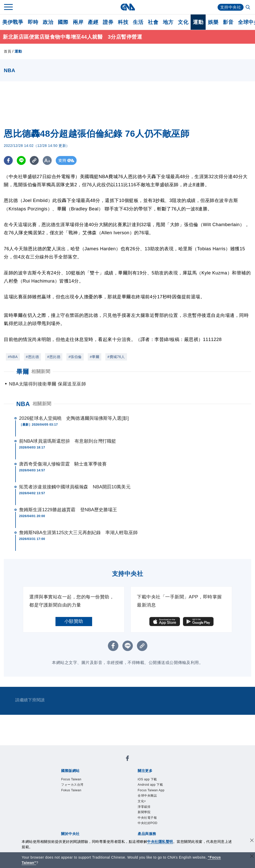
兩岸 (78, 22)
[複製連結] (34, 160)
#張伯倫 (75, 357)
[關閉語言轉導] (252, 857)
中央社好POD (148, 823)
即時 (33, 22)
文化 (183, 22)
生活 (138, 22)
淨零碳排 (144, 807)
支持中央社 (231, 7)
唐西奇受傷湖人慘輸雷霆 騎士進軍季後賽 (63, 464)
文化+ (142, 801)
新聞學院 (144, 812)
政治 (48, 22)
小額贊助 (74, 621)
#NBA (13, 357)
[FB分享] (8, 160)
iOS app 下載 (147, 779)
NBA (23, 404)
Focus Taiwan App (151, 790)
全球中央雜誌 (147, 796)
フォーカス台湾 (72, 785)
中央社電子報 (147, 818)
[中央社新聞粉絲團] (127, 759)
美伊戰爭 (13, 22)
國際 (63, 22)
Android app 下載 (150, 785)
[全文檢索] (248, 8)
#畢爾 (95, 357)
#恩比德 (33, 357)
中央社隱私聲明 (160, 842)
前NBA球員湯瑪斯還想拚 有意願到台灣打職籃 (68, 441)
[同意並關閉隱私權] (252, 841)
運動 (198, 22)
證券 (108, 22)
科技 (123, 22)
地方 (168, 22)
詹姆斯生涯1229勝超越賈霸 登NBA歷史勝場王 (68, 510)
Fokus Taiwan (71, 790)
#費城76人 (116, 357)
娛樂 (213, 22)
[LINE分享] (21, 160)
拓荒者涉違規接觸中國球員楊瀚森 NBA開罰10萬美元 (75, 487)
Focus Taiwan (71, 779)
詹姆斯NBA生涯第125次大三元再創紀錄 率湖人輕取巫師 (78, 533)
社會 (153, 22)
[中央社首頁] (128, 7)
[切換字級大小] (47, 160)
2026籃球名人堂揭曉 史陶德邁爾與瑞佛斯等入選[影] (74, 418)
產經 (93, 22)
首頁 (8, 51)
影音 (228, 22)
